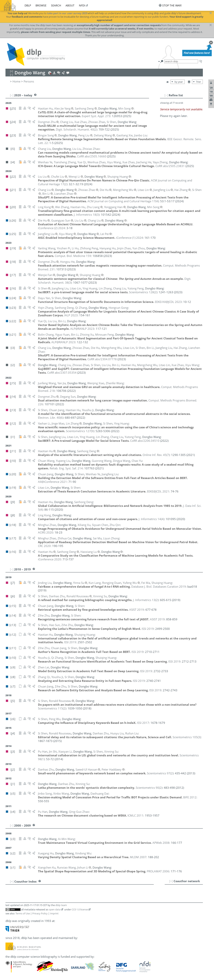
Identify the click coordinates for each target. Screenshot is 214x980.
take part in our (67, 13)
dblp (28, 5)
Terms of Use (23, 913)
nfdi (82, 5)
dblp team (61, 905)
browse (41, 5)
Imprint (54, 913)
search (56, 5)
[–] (166, 95)
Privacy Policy (40, 913)
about (70, 5)
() (76, 129)
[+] (171, 881)
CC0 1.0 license (80, 909)
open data (54, 909)
